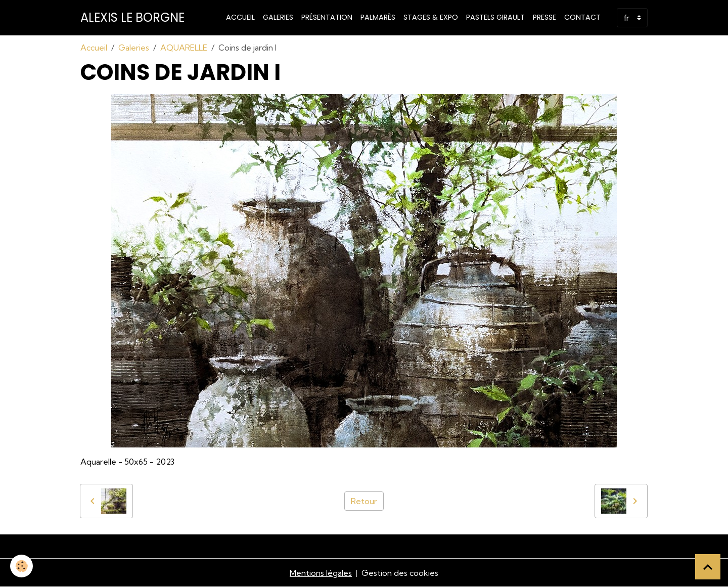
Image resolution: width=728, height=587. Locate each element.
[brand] (132, 18)
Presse (544, 17)
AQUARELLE (184, 48)
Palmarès (378, 17)
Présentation (327, 17)
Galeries (278, 17)
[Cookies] (21, 566)
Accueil (240, 17)
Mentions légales (321, 573)
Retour (364, 501)
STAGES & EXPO (431, 17)
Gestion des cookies (400, 573)
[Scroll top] (708, 567)
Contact (582, 17)
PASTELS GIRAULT (495, 17)
